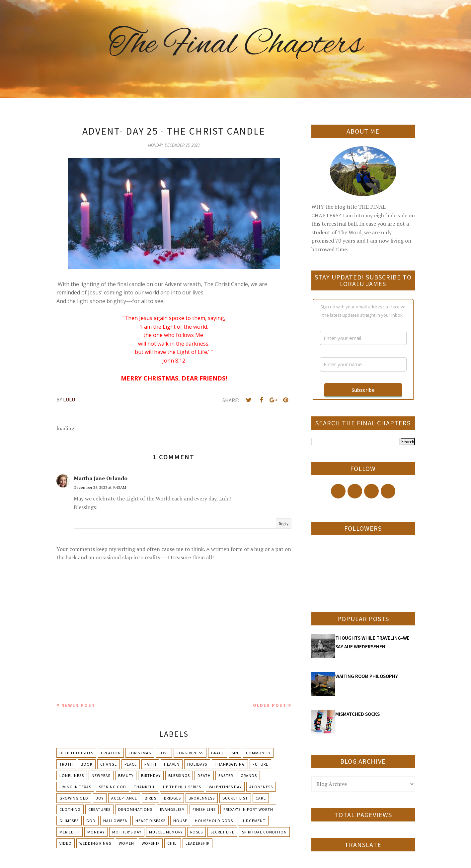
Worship (151, 843)
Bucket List (235, 798)
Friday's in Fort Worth (248, 809)
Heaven (172, 764)
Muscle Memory (166, 832)
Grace (218, 753)
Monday (96, 832)
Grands (249, 775)
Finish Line (204, 809)
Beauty (126, 775)
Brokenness (202, 798)
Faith (150, 764)
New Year (101, 775)
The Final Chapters (236, 45)
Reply (284, 524)
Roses (196, 832)
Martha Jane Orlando (101, 478)
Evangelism (172, 809)
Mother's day (127, 832)
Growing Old (74, 798)
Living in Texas (75, 787)
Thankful (145, 787)
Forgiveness (190, 753)
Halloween (116, 821)
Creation (111, 753)
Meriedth (70, 832)
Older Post (270, 705)
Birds (151, 798)
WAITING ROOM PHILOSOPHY (367, 676)
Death (204, 775)
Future (260, 764)
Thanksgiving (230, 764)
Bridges (172, 798)
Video (66, 843)
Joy (100, 798)
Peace (131, 764)
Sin (235, 753)
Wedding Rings (95, 843)
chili (173, 843)
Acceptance (124, 798)
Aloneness (261, 787)
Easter (226, 775)
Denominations (135, 809)
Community (258, 753)
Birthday (151, 775)
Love (164, 753)
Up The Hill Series (182, 787)
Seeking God (113, 787)
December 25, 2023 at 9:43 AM (100, 487)
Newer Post (78, 705)
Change (109, 764)
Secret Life (222, 832)
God (91, 821)
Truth (66, 764)
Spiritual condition (264, 832)
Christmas (140, 753)
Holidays (197, 764)
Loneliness (72, 775)
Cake (261, 798)
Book (87, 764)
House (180, 821)
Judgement (253, 821)
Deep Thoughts (76, 753)
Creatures (99, 809)
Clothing (70, 809)
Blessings (179, 775)
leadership (197, 843)
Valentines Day (225, 787)
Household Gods (214, 821)
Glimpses (69, 821)
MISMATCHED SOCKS (357, 714)
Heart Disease (151, 821)
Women (126, 843)
